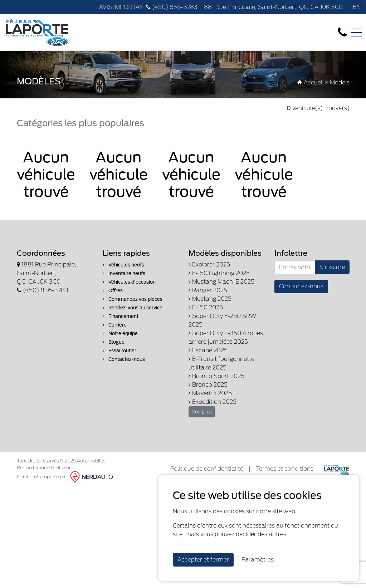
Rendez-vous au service (133, 308)
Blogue (114, 342)
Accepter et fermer (203, 560)
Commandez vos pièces (133, 299)
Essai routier (119, 351)
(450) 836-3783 (172, 7)
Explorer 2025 (209, 264)
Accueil (310, 82)
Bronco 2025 (208, 385)
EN (357, 7)
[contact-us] (342, 32)
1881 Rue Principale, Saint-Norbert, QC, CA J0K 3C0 (272, 7)
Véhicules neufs (123, 265)
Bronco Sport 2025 (216, 376)
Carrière (115, 325)
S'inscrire (332, 267)
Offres (113, 291)
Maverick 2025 (210, 393)
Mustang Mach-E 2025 (221, 282)
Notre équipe (120, 334)
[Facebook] (346, 7)
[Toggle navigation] (356, 33)
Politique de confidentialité (207, 469)
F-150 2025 (206, 307)
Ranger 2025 (208, 290)
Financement (121, 316)
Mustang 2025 (210, 299)
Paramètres (258, 560)
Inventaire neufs (124, 273)
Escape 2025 (208, 350)
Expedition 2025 (213, 402)
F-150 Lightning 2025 (219, 273)
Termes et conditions (285, 469)
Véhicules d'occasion (129, 282)
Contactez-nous (124, 359)
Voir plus (202, 412)
